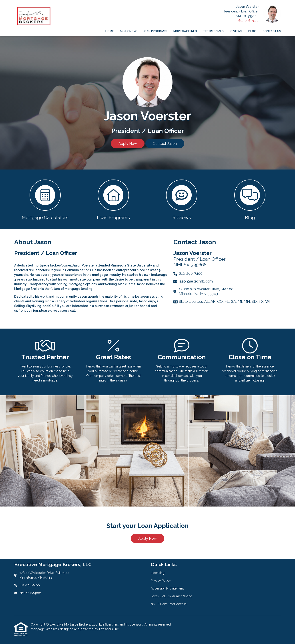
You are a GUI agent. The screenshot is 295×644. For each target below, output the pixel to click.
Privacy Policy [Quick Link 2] (161, 581)
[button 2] (113, 199)
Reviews (236, 31)
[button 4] (250, 199)
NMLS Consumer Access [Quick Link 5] (169, 604)
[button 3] (182, 199)
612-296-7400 (248, 21)
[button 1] (45, 199)
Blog (252, 31)
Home (109, 31)
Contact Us (272, 31)
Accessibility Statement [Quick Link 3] (167, 588)
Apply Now (128, 31)
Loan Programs (155, 31)
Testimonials (213, 31)
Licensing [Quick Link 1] (158, 573)
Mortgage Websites (45, 629)
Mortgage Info (185, 31)
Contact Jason (165, 144)
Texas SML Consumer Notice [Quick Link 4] (171, 596)
